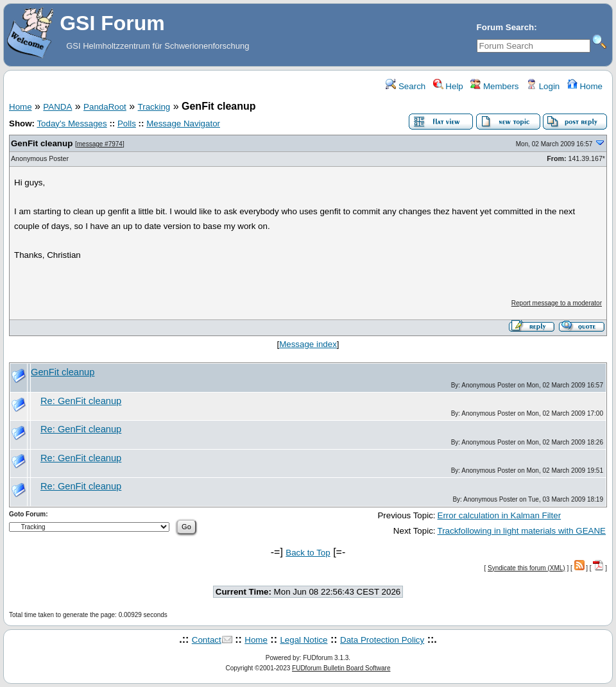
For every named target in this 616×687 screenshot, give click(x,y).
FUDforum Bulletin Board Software (341, 668)
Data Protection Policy (382, 640)
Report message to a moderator (557, 303)
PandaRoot (105, 107)
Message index (308, 344)
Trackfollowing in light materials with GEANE (522, 531)
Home (585, 86)
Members (494, 86)
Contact (207, 640)
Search (406, 86)
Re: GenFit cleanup (81, 401)
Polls (127, 123)
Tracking (154, 107)
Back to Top (308, 553)
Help (448, 86)
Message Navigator (183, 123)
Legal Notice (304, 640)
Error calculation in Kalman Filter (500, 515)
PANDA (57, 107)
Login (543, 86)
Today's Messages (72, 123)
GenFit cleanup (42, 143)
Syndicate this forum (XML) (526, 568)
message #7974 (100, 144)
